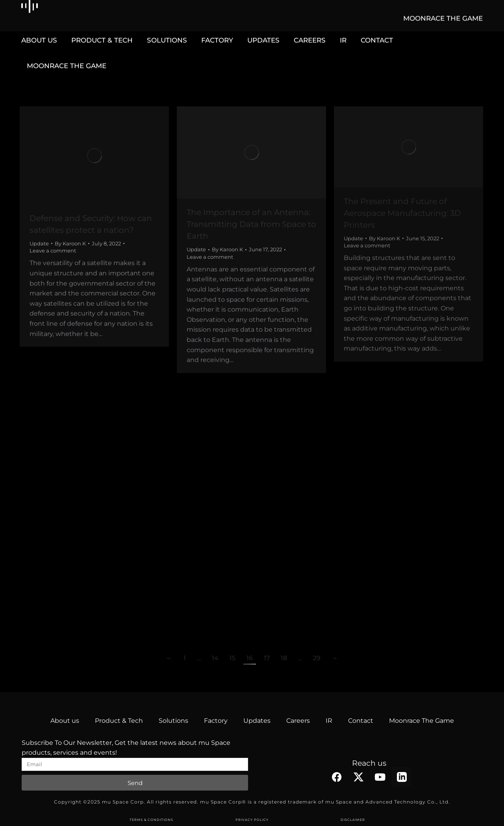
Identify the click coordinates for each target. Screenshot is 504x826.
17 (267, 658)
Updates (257, 721)
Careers (298, 721)
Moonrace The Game (422, 721)
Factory (216, 721)
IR (329, 721)
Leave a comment (53, 251)
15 (233, 658)
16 (250, 658)
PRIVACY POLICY (252, 820)
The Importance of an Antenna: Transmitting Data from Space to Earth (251, 224)
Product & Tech (119, 721)
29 (317, 658)
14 (215, 658)
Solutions (173, 721)
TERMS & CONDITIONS (151, 820)
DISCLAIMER (353, 820)
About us (65, 721)
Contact (361, 721)
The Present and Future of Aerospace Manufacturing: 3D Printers (402, 213)
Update (39, 243)
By (70, 243)
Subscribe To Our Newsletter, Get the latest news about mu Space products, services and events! (126, 748)
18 (284, 658)
